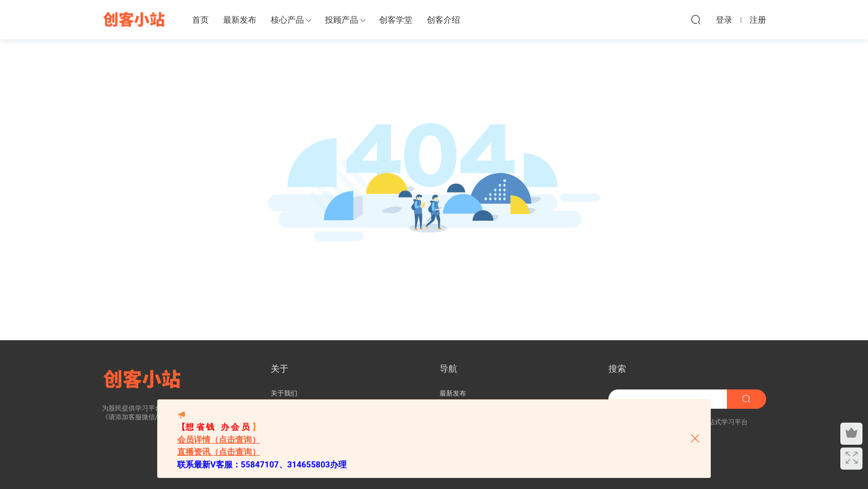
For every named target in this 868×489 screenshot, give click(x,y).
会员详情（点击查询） (219, 440)
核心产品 (287, 20)
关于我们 (284, 393)
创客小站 (135, 19)
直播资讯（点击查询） (219, 452)
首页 (200, 20)
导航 (448, 369)
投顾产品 (342, 20)
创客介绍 (443, 20)
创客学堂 (396, 20)
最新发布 (240, 20)
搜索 (617, 369)
